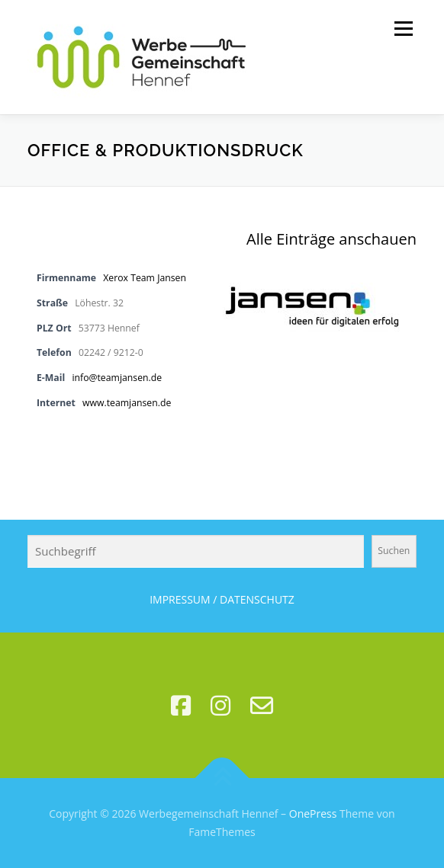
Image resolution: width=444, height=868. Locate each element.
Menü (402, 29)
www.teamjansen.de (127, 403)
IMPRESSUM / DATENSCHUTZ (222, 599)
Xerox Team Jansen (145, 278)
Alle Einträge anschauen (331, 239)
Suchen (394, 551)
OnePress (313, 814)
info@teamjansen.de (117, 378)
